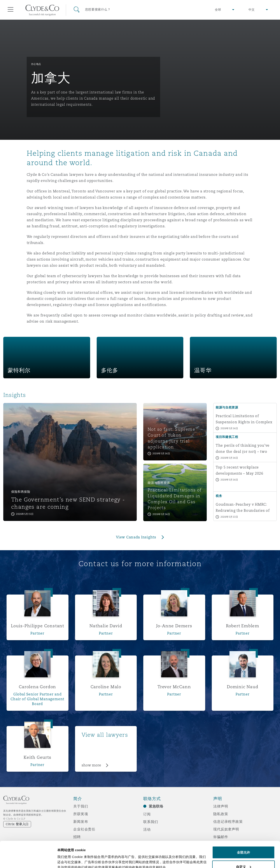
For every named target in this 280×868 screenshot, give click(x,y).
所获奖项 (81, 814)
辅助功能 (221, 844)
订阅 (147, 814)
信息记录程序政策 (228, 821)
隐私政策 (221, 814)
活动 (147, 829)
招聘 (77, 837)
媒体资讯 (81, 844)
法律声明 (221, 806)
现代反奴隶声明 (226, 829)
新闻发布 (81, 821)
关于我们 (81, 806)
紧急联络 (156, 806)
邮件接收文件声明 (228, 852)
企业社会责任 (84, 829)
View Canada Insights (136, 537)
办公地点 (36, 64)
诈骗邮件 (221, 837)
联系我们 (151, 822)
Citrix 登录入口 (17, 824)
